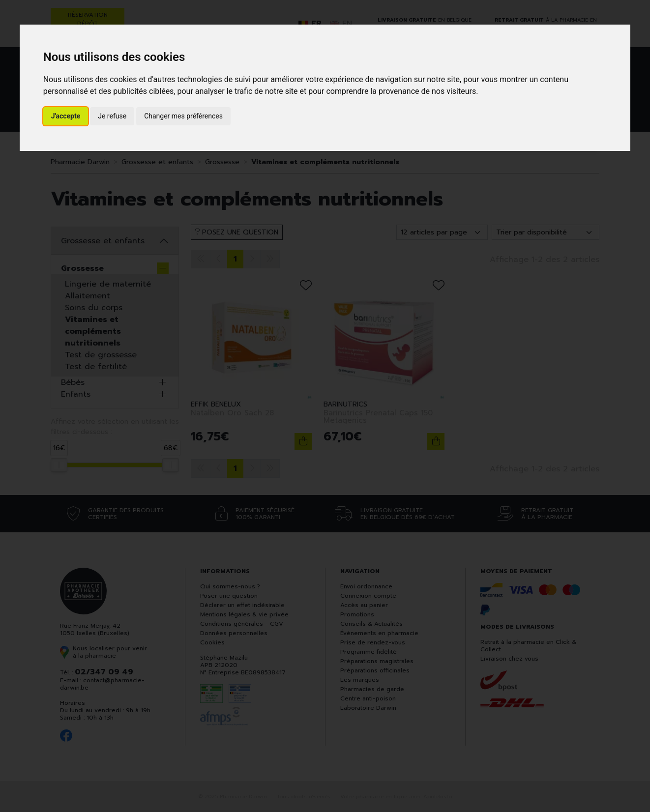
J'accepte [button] (66, 116)
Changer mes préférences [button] (183, 116)
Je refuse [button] (112, 116)
